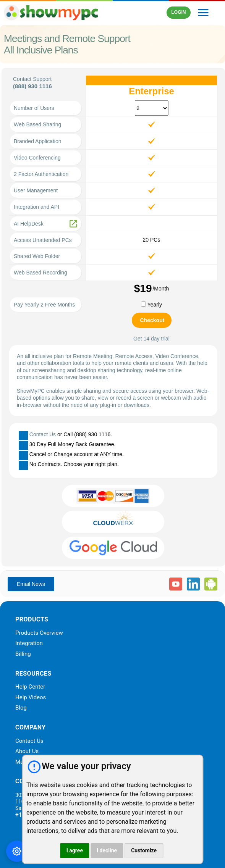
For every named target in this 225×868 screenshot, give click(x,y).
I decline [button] (107, 850)
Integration (29, 644)
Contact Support (32, 79)
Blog (21, 708)
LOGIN (178, 12)
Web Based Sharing (37, 124)
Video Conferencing (37, 158)
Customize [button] (144, 850)
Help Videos (31, 698)
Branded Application (38, 141)
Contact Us (43, 434)
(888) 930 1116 (32, 86)
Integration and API (36, 207)
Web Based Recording (40, 273)
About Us (27, 752)
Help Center (30, 687)
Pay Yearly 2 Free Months (44, 305)
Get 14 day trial (151, 339)
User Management (36, 190)
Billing (23, 654)
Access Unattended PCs (43, 240)
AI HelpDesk (29, 224)
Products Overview (39, 633)
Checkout (152, 320)
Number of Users (34, 108)
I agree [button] (75, 850)
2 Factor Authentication (41, 174)
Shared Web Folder (37, 256)
